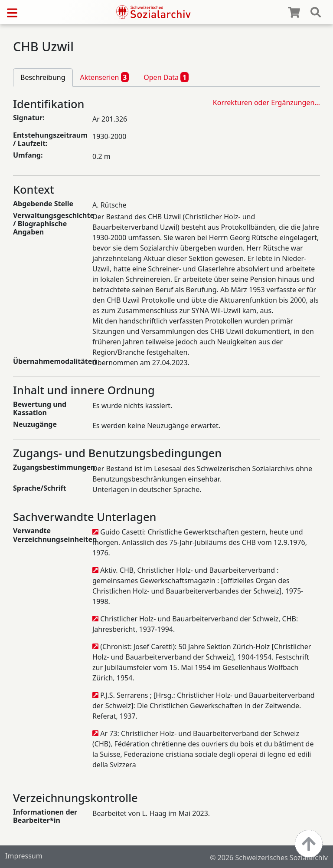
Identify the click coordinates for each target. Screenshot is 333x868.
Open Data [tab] (166, 77)
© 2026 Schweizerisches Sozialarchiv (269, 858)
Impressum (24, 856)
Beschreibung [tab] (43, 77)
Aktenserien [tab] (105, 77)
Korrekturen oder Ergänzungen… (266, 102)
